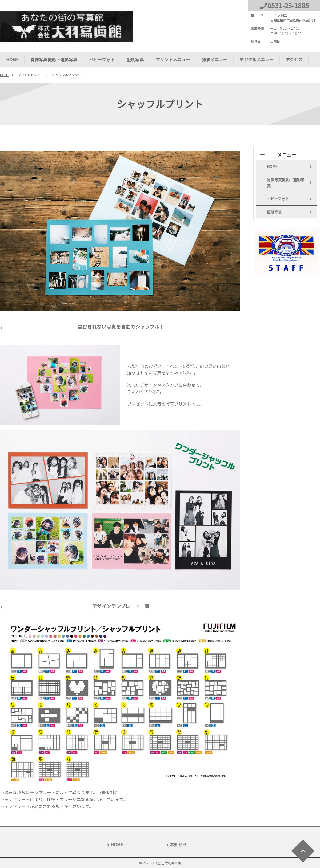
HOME (12, 59)
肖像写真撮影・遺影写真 (54, 59)
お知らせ (178, 845)
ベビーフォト (102, 59)
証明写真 (135, 59)
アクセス (294, 59)
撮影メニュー (215, 59)
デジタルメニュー (257, 59)
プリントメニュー (173, 59)
